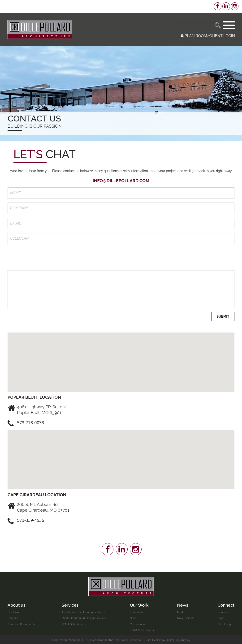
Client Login (225, 623)
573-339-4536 (31, 519)
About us (17, 604)
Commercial (138, 623)
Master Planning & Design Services (84, 617)
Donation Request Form (23, 623)
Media (181, 611)
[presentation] (43, 257)
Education (137, 611)
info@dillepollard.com (121, 181)
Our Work (139, 604)
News (183, 604)
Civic (133, 617)
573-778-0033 (31, 422)
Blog (220, 617)
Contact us (224, 611)
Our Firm (13, 611)
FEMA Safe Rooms (74, 623)
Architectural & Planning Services (83, 611)
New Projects (186, 617)
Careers (13, 617)
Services (70, 604)
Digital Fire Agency (178, 639)
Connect (226, 604)
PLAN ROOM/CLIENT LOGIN (208, 36)
